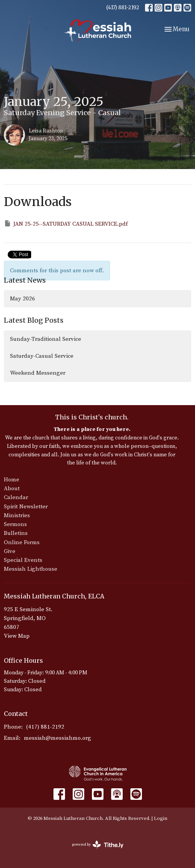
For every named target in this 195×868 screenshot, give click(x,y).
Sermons (15, 524)
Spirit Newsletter (26, 507)
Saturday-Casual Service (42, 356)
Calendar (16, 497)
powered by (98, 845)
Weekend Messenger (38, 373)
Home (12, 480)
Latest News (25, 280)
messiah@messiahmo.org (57, 738)
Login (161, 818)
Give (10, 551)
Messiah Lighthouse (31, 569)
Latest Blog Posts (34, 320)
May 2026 (22, 299)
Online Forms (22, 542)
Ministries (17, 515)
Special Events (23, 560)
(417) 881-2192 (123, 8)
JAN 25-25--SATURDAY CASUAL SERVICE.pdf (66, 224)
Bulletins (16, 533)
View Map (17, 636)
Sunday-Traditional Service (46, 339)
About (12, 488)
